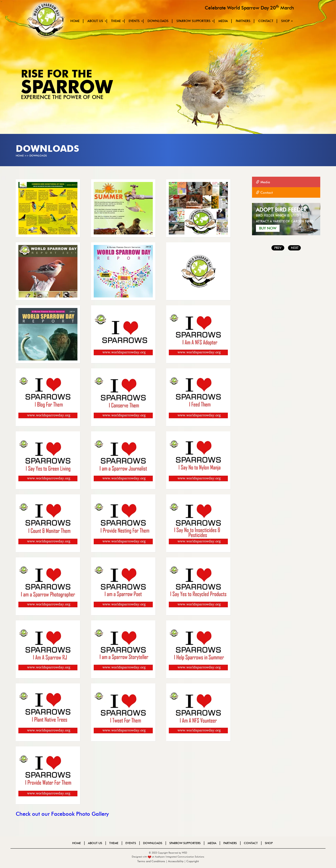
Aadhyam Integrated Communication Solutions (180, 857)
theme (116, 21)
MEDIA (223, 21)
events (134, 21)
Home (75, 21)
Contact (266, 21)
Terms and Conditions (152, 861)
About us (95, 21)
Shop (285, 21)
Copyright (193, 861)
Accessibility (176, 861)
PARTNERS (243, 21)
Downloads (158, 21)
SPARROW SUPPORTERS (193, 21)
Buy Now (268, 228)
